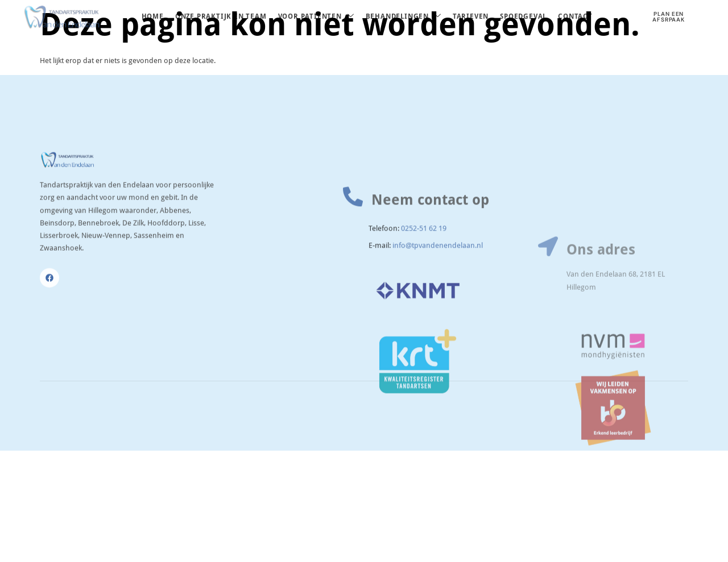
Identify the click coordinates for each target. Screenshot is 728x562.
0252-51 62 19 (424, 262)
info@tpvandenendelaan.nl (438, 279)
